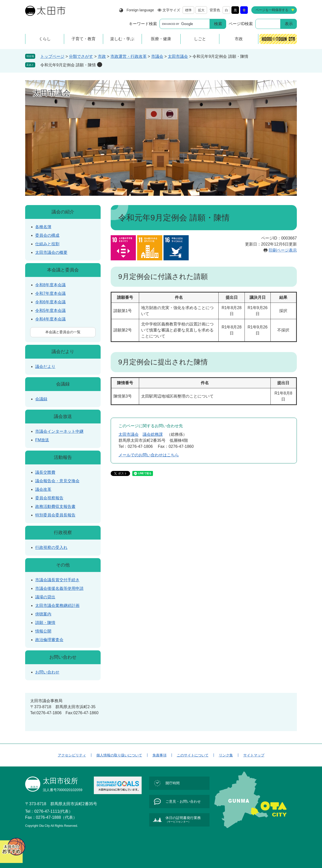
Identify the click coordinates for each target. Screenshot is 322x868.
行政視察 (63, 533)
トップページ (52, 56)
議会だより (63, 352)
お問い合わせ (63, 657)
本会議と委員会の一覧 (63, 332)
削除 (100, 65)
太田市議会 (178, 56)
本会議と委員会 (63, 270)
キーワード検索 (143, 24)
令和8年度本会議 (50, 285)
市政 (102, 56)
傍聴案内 (43, 614)
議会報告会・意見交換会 (57, 481)
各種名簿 (43, 227)
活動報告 (63, 457)
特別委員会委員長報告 (55, 515)
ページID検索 (241, 24)
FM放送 (42, 440)
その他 (63, 565)
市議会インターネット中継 (59, 431)
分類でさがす (81, 56)
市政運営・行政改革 (129, 56)
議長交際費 (45, 472)
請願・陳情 (45, 623)
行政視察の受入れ (51, 547)
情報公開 (43, 631)
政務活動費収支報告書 (55, 507)
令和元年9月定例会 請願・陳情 (68, 65)
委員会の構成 (47, 235)
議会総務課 (153, 434)
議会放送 (63, 416)
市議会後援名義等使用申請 (59, 588)
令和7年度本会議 (50, 293)
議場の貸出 (45, 597)
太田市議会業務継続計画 (57, 606)
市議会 (157, 56)
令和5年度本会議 (50, 310)
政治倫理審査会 (49, 640)
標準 (188, 10)
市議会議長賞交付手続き (57, 580)
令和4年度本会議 (50, 319)
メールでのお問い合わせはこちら (149, 455)
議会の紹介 (63, 212)
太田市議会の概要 (51, 252)
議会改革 (43, 489)
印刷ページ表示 (283, 250)
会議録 (63, 384)
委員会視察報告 (49, 498)
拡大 (201, 10)
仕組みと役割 (47, 244)
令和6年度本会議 (50, 302)
